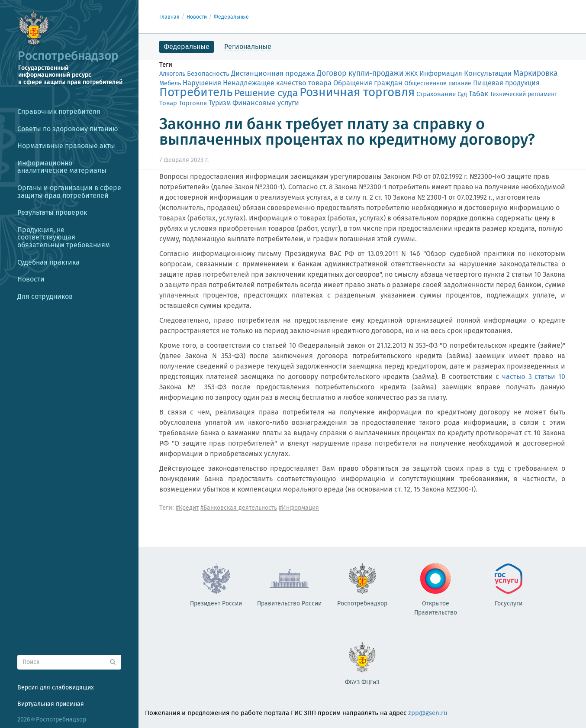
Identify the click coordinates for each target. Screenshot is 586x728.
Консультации (488, 73)
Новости (197, 17)
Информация (441, 73)
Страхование (436, 94)
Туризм (220, 103)
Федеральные (231, 17)
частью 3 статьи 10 (534, 377)
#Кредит (187, 508)
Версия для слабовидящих (56, 688)
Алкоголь (172, 74)
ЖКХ (411, 74)
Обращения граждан (368, 83)
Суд (462, 94)
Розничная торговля (357, 92)
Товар (168, 103)
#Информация (299, 508)
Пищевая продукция (506, 83)
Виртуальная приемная (51, 704)
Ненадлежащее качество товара (277, 83)
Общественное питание (438, 83)
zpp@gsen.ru (428, 713)
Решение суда (266, 93)
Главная (169, 17)
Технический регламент (523, 94)
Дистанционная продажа (273, 73)
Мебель (170, 83)
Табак (478, 94)
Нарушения (202, 83)
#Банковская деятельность (239, 508)
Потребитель (196, 92)
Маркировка (536, 73)
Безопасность (208, 74)
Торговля (193, 103)
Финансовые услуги (266, 103)
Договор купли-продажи (360, 73)
